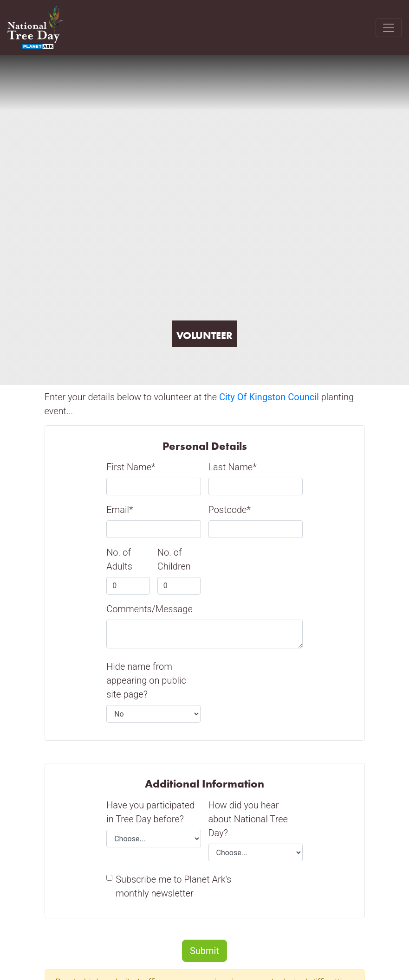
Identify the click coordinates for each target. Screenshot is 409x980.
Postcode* (230, 510)
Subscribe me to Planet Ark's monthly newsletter (173, 886)
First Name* (131, 467)
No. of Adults (119, 559)
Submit (204, 951)
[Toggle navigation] (389, 28)
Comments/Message (149, 609)
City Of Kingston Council (269, 397)
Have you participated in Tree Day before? (150, 812)
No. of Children (174, 559)
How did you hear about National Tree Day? (248, 819)
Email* (120, 510)
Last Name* (233, 467)
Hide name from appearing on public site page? (146, 680)
